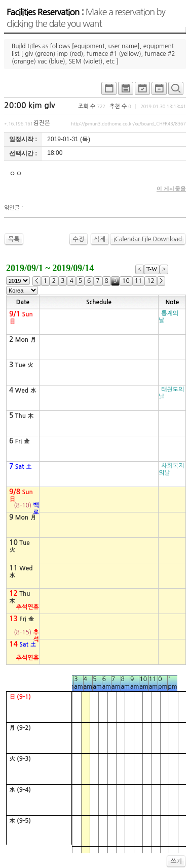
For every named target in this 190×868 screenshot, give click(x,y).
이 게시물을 (171, 188)
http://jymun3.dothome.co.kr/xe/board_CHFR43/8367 (128, 124)
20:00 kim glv (30, 105)
